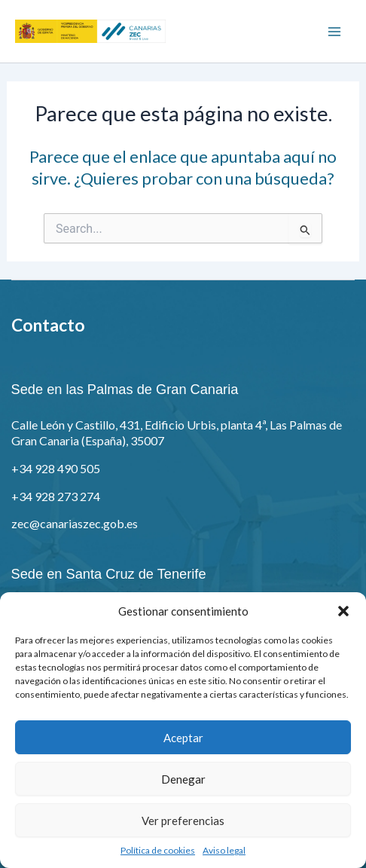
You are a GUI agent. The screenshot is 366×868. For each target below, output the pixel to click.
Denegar (183, 779)
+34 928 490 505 (56, 468)
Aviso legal (224, 850)
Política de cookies (158, 850)
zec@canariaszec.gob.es (75, 523)
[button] (343, 611)
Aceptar (183, 738)
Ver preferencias (183, 821)
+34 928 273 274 (56, 496)
